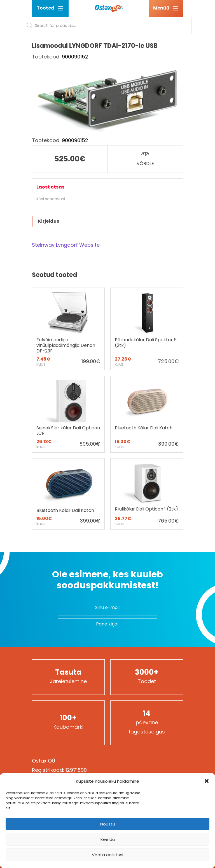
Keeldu (108, 839)
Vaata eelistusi (107, 855)
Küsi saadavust (51, 199)
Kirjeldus (49, 221)
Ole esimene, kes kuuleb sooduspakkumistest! (107, 580)
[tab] (107, 221)
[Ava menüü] (166, 8)
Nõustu (108, 824)
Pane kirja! (107, 624)
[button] (207, 781)
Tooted (50, 8)
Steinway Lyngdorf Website (66, 245)
